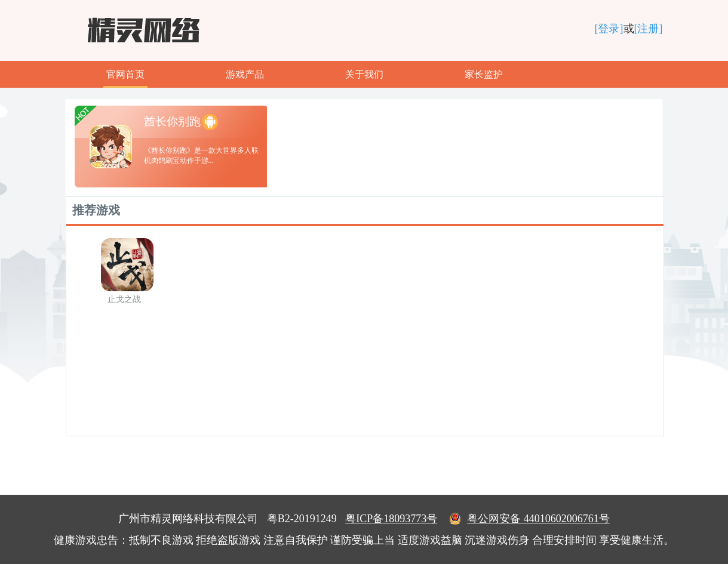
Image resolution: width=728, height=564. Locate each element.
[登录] (609, 29)
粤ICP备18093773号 (391, 519)
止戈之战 (124, 299)
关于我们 (364, 74)
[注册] (649, 29)
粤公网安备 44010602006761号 (529, 519)
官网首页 (125, 74)
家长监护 (484, 74)
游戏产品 (245, 74)
